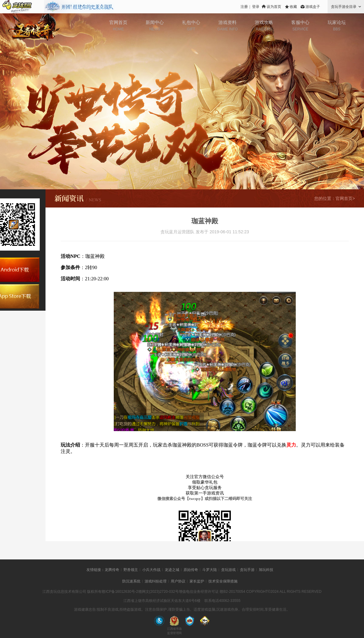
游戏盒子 (313, 7)
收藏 (293, 7)
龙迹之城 (172, 570)
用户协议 (178, 581)
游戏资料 (227, 22)
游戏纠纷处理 (156, 581)
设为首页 (274, 7)
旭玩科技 (266, 570)
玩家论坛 (337, 22)
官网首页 (118, 22)
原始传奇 (191, 570)
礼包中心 (191, 22)
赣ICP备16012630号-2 (120, 592)
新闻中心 (155, 22)
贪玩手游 (247, 570)
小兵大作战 (151, 570)
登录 (256, 7)
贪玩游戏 (228, 570)
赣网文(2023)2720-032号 (158, 592)
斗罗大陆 (210, 570)
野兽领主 (131, 570)
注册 (244, 7)
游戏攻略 (264, 22)
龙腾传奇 (112, 570)
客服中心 (300, 22)
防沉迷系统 (131, 581)
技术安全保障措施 (223, 581)
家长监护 (197, 581)
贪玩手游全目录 (344, 7)
